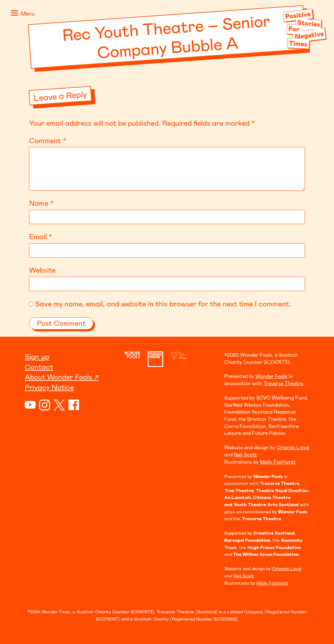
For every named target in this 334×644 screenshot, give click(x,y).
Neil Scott (245, 454)
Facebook (74, 405)
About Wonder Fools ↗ (62, 377)
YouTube (30, 405)
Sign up (37, 356)
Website (42, 270)
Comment (48, 140)
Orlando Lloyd (293, 447)
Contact (39, 367)
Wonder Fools (271, 376)
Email (40, 236)
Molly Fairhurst (278, 462)
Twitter (59, 405)
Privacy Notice (49, 387)
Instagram (45, 405)
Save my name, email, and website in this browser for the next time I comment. (163, 304)
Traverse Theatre (283, 383)
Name (41, 203)
